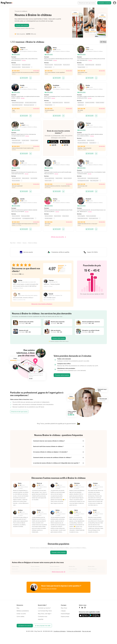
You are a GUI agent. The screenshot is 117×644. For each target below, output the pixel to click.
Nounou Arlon (91, 568)
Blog (18, 610)
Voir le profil (24, 78)
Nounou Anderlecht (55, 568)
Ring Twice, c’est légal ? (45, 615)
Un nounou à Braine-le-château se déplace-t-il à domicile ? (50, 453)
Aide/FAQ (41, 621)
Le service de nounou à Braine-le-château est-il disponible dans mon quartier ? (56, 465)
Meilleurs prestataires (23, 613)
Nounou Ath (15, 571)
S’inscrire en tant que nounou (87, 3)
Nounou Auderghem (55, 571)
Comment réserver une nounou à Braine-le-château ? (49, 441)
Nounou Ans (72, 568)
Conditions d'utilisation (60, 633)
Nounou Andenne (35, 568)
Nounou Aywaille (73, 571)
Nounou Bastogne (92, 571)
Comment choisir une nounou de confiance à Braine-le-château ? (52, 459)
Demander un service (104, 3)
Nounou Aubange (35, 571)
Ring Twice (13, 243)
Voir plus (24, 60)
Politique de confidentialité (74, 633)
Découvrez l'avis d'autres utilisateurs (42, 304)
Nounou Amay (15, 568)
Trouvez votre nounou (22, 25)
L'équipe (63, 613)
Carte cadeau (20, 618)
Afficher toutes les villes (59, 573)
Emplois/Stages (65, 615)
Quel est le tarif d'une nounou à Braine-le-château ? (48, 447)
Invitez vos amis (21, 615)
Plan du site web (86, 633)
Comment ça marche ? (44, 610)
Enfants (19, 243)
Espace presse (65, 618)
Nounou (25, 243)
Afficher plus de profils (59, 237)
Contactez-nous (43, 618)
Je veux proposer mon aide (43, 627)
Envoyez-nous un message (49, 590)
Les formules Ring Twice (45, 613)
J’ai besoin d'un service (25, 627)
